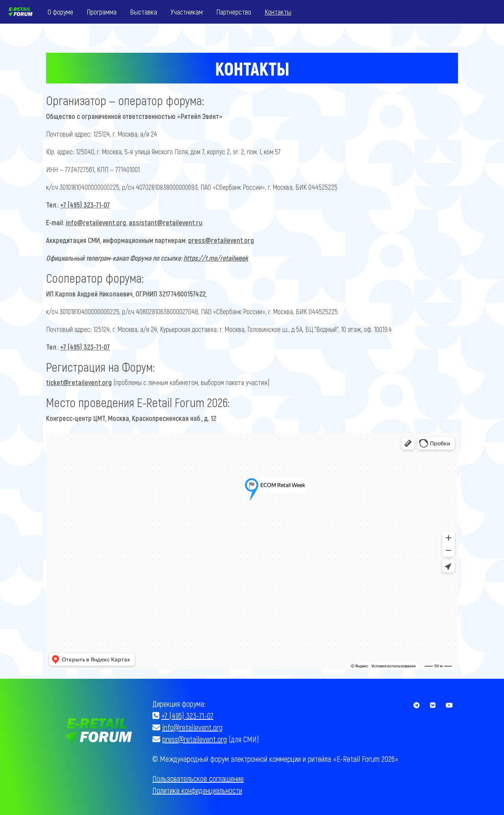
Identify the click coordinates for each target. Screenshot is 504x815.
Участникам (187, 12)
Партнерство (234, 12)
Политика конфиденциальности (197, 790)
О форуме (60, 12)
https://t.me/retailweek (216, 258)
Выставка (144, 12)
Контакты (278, 12)
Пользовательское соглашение (198, 778)
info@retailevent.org (96, 222)
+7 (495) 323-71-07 (85, 205)
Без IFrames (252, 551)
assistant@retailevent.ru (166, 222)
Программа (102, 12)
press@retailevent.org (221, 240)
